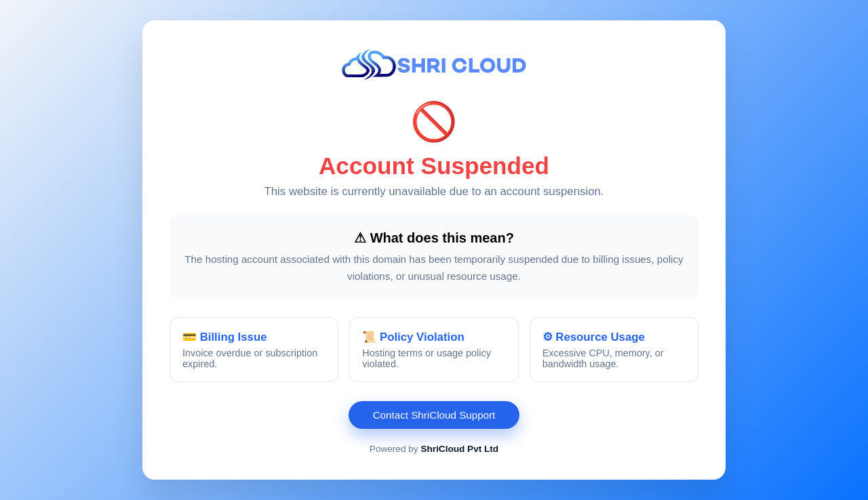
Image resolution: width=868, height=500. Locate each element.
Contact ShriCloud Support (434, 415)
